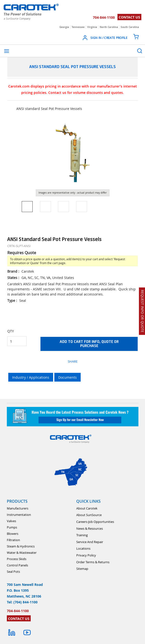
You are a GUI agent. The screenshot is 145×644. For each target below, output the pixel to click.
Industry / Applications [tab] (31, 377)
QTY (11, 331)
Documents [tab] (68, 377)
